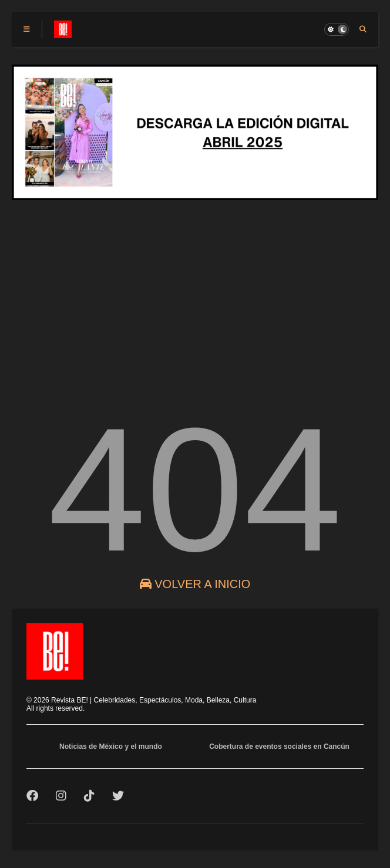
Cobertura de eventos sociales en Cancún (279, 747)
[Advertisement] (195, 302)
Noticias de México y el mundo (111, 747)
